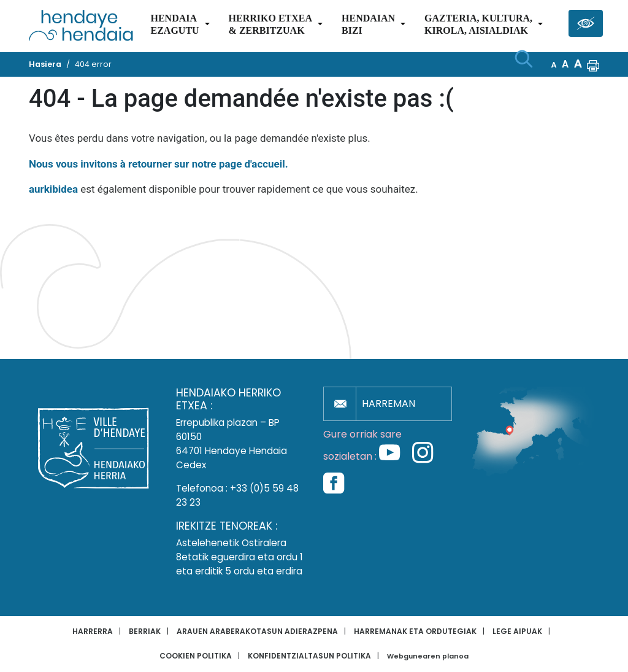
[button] (593, 64)
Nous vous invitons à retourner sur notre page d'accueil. (159, 164)
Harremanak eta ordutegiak (415, 631)
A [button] (554, 65)
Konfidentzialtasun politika (309, 656)
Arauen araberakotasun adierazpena (257, 631)
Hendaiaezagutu (174, 24)
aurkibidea (53, 189)
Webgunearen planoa (428, 656)
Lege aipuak (517, 631)
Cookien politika (196, 656)
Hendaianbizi (368, 24)
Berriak (145, 631)
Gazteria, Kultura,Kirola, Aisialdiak (478, 24)
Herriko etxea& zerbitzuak (270, 24)
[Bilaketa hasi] (524, 59)
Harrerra (93, 631)
